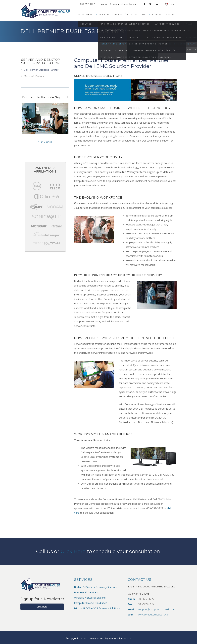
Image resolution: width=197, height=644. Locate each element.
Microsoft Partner (34, 76)
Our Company (86, 14)
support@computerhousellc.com (119, 4)
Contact (171, 14)
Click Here (73, 551)
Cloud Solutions (137, 14)
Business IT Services (111, 14)
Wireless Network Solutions (90, 598)
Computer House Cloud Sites (91, 603)
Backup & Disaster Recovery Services (96, 587)
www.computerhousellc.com (154, 614)
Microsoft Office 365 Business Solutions (97, 608)
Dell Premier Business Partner (41, 70)
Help (170, 4)
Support (156, 14)
